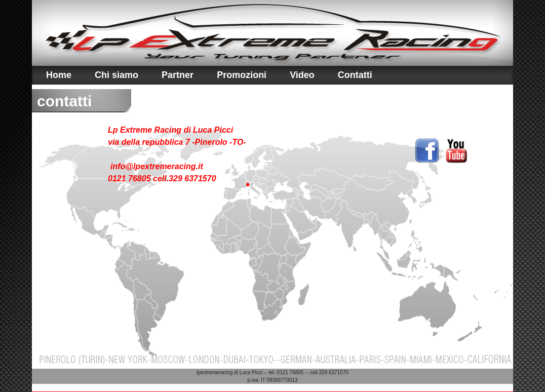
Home (59, 75)
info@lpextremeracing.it (157, 166)
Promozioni (242, 75)
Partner (178, 75)
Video (302, 75)
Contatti (355, 75)
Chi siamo (116, 75)
